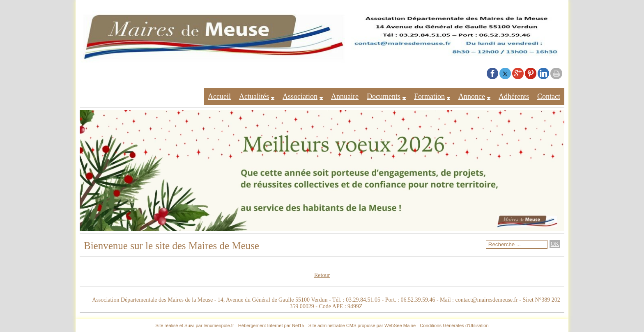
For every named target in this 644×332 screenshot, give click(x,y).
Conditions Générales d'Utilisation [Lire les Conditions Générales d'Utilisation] (454, 325)
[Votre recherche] (517, 244)
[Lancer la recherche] (555, 244)
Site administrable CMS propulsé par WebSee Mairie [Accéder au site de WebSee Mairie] (362, 325)
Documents (384, 96)
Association (300, 96)
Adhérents (514, 96)
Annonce (472, 96)
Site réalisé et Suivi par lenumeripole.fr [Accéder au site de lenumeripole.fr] (195, 325)
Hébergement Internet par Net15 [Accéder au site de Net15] (271, 325)
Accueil (219, 96)
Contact (549, 96)
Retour (322, 275)
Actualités (254, 96)
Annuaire (345, 96)
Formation (429, 96)
